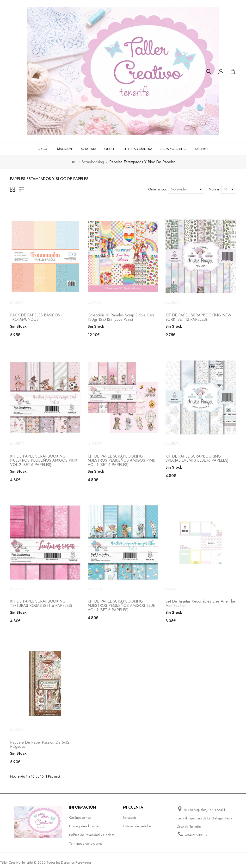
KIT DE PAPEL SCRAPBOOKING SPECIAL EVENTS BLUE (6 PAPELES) (197, 460)
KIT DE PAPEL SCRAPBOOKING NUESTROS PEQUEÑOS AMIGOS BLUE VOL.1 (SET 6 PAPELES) (121, 608)
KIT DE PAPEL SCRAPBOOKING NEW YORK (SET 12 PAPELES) (198, 318)
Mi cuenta (130, 821)
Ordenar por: (158, 189)
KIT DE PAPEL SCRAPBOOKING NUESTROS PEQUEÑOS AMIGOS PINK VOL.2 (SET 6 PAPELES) (44, 462)
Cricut (43, 149)
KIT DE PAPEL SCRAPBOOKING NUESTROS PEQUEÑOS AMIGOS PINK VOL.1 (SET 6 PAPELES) (121, 462)
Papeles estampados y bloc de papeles (142, 162)
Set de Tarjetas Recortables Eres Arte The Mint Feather (200, 606)
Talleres (202, 149)
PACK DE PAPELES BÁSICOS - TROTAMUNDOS (36, 318)
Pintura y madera (137, 149)
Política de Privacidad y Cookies (92, 838)
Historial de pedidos (137, 829)
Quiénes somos (80, 821)
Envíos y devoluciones (84, 829)
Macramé (65, 149)
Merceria (89, 149)
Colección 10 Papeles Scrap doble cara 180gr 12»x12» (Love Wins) (121, 318)
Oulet (109, 149)
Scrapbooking (173, 149)
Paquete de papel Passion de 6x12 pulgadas (40, 748)
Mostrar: (214, 189)
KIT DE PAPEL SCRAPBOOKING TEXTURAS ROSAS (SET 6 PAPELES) (41, 606)
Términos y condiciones (86, 847)
